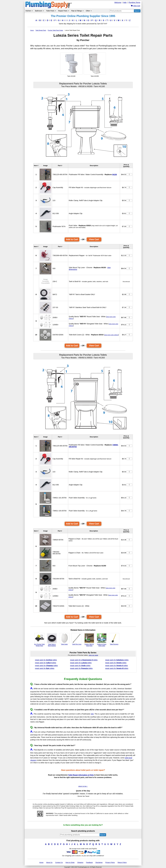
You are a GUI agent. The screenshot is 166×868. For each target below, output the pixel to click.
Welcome (118, 2)
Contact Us (59, 862)
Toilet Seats (64, 639)
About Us (49, 862)
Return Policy (122, 862)
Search (137, 11)
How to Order (70, 862)
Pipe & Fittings (77, 11)
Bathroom (39, 11)
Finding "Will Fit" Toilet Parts (89, 640)
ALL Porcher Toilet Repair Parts (39, 640)
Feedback (89, 862)
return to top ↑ (83, 786)
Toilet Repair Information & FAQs (81, 775)
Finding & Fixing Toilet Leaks (102, 640)
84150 (115, 174)
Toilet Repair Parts (41, 30)
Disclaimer (99, 862)
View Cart (94, 239)
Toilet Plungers (114, 639)
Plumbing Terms (134, 2)
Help (125, 2)
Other (89, 11)
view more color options (111, 335)
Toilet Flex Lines (77, 639)
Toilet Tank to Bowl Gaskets (52, 640)
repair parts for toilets (46, 660)
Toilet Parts (51, 11)
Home (32, 30)
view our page (93, 655)
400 (92, 714)
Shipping (80, 862)
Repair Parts (64, 11)
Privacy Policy (110, 862)
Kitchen (29, 11)
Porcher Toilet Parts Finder (55, 30)
